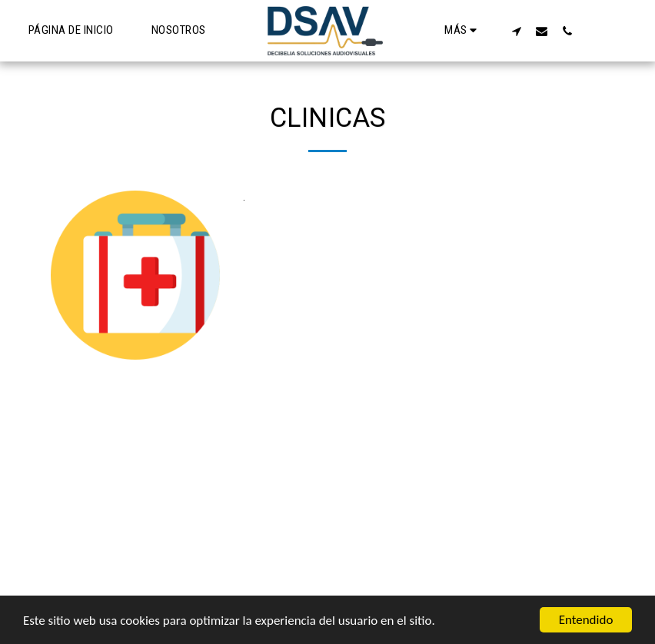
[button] (516, 31)
